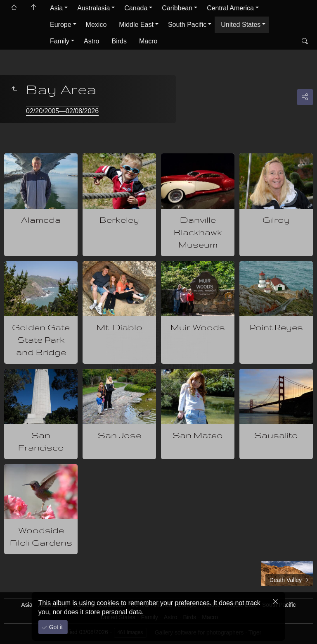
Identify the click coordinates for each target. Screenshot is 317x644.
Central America (230, 8)
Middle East (136, 25)
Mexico (96, 25)
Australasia (93, 8)
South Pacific (187, 25)
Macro (148, 41)
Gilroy (276, 220)
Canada (136, 8)
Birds (119, 41)
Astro (91, 41)
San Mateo (198, 435)
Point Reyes (276, 327)
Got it (55, 627)
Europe (61, 25)
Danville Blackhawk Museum (198, 232)
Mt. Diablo (119, 327)
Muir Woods (198, 327)
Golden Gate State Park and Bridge (41, 340)
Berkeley (119, 220)
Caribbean (177, 8)
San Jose (119, 435)
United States (241, 25)
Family (60, 41)
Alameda (41, 220)
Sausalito (276, 435)
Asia (56, 8)
